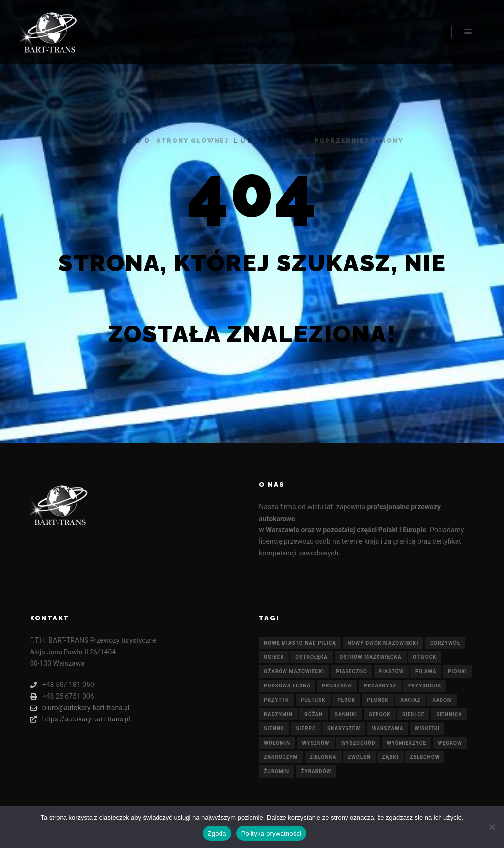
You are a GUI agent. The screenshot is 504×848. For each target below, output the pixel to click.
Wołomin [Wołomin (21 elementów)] (277, 743)
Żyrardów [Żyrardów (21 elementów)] (316, 771)
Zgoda (217, 833)
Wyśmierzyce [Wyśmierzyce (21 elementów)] (407, 743)
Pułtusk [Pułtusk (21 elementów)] (313, 700)
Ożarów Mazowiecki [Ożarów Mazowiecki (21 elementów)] (294, 671)
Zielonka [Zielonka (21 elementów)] (323, 757)
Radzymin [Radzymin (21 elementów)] (278, 714)
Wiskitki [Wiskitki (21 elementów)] (427, 729)
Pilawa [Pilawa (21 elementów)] (426, 671)
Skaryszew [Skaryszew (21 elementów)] (344, 729)
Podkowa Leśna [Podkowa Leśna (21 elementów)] (287, 686)
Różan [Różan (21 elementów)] (314, 714)
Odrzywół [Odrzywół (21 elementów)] (445, 643)
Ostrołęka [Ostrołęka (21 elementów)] (312, 657)
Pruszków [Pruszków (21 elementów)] (337, 686)
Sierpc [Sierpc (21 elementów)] (306, 729)
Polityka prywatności (271, 833)
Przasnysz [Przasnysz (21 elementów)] (380, 686)
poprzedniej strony (359, 141)
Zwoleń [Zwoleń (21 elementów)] (359, 757)
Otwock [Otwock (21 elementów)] (425, 657)
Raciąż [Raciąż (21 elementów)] (410, 700)
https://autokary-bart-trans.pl (80, 719)
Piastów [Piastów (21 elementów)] (391, 671)
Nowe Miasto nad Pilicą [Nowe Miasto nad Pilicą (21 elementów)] (300, 643)
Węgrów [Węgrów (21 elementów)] (450, 743)
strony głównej (193, 141)
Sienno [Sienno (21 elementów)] (274, 729)
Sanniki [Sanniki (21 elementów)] (346, 714)
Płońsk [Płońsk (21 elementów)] (378, 700)
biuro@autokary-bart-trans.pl (80, 708)
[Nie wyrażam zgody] (492, 827)
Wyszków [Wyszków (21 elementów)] (316, 743)
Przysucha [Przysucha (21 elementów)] (425, 686)
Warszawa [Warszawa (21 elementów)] (388, 729)
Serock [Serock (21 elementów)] (380, 714)
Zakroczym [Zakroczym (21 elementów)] (281, 757)
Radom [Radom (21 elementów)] (442, 700)
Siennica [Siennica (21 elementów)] (449, 714)
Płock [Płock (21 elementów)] (346, 700)
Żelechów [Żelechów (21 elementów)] (425, 757)
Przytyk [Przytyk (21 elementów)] (276, 700)
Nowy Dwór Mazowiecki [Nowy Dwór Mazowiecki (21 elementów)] (383, 643)
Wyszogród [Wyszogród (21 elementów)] (358, 743)
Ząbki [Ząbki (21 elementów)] (390, 757)
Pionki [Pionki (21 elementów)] (457, 671)
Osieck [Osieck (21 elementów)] (274, 657)
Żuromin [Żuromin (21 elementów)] (277, 771)
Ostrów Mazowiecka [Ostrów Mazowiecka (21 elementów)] (371, 657)
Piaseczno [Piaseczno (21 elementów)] (351, 671)
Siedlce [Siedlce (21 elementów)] (413, 714)
